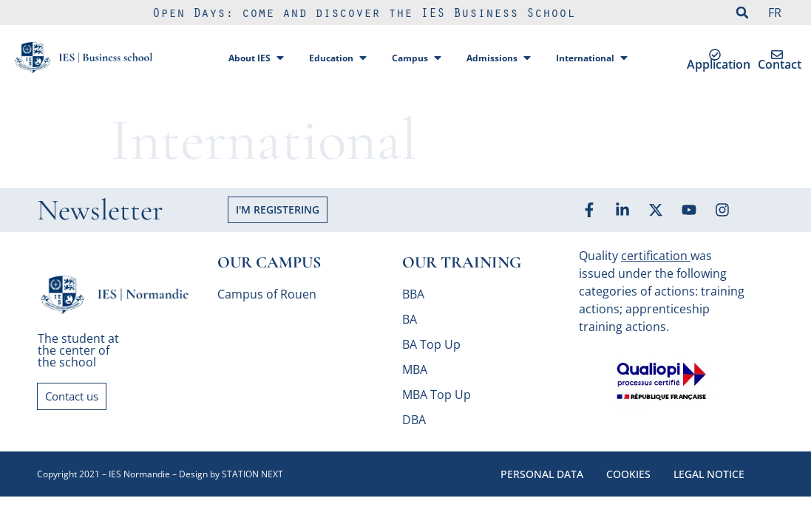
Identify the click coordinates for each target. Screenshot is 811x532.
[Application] (715, 55)
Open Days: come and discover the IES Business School (364, 15)
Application (719, 64)
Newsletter (100, 210)
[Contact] (777, 55)
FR (775, 13)
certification (654, 256)
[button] (742, 13)
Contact (780, 64)
